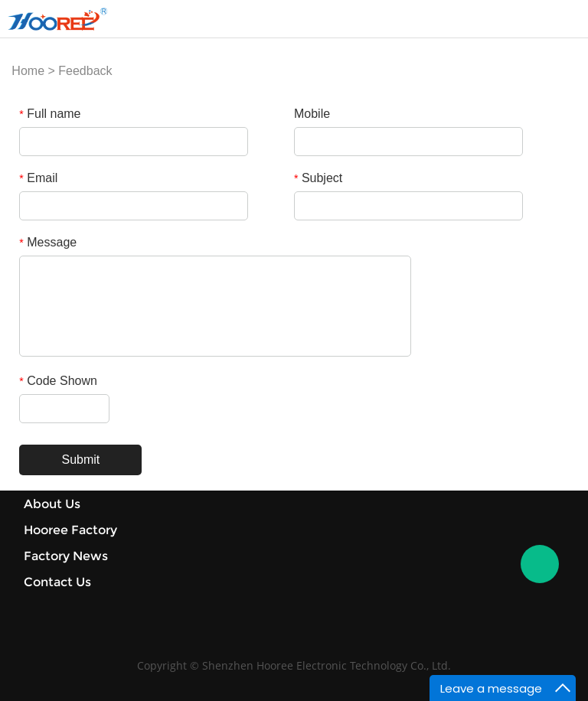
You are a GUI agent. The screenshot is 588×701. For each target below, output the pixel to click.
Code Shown (58, 381)
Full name (50, 114)
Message (48, 242)
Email (38, 178)
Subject (318, 178)
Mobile (312, 114)
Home (28, 71)
